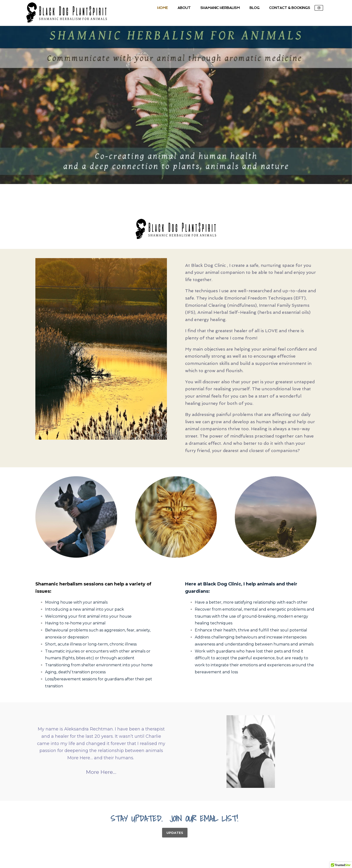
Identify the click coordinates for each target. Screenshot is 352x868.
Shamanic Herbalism (220, 8)
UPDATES (175, 833)
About (184, 8)
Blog (254, 8)
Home (163, 8)
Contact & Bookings (290, 8)
